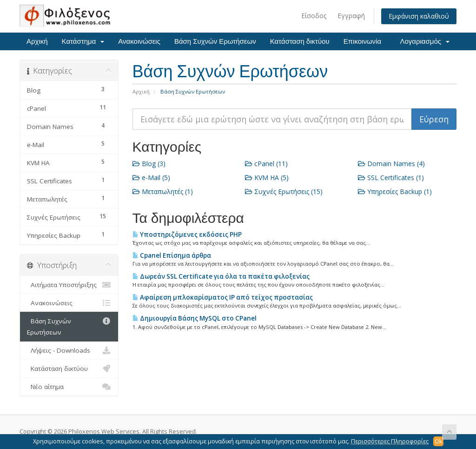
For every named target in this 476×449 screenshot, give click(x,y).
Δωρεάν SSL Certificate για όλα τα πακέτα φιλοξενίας (221, 276)
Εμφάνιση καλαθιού (419, 16)
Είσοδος (314, 16)
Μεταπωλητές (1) (163, 191)
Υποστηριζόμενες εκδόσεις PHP (187, 235)
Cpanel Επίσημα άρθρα (172, 255)
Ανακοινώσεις (139, 41)
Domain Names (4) (391, 164)
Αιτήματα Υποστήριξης (69, 285)
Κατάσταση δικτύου (300, 41)
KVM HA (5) (267, 178)
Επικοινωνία (362, 41)
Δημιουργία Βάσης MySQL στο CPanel (195, 318)
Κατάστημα (83, 41)
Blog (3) (149, 164)
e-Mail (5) (151, 178)
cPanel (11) (266, 164)
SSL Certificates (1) (391, 178)
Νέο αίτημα (69, 387)
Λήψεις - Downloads (69, 350)
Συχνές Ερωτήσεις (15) (284, 191)
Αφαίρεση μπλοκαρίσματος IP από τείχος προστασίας (223, 297)
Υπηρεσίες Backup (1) (395, 191)
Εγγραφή (351, 16)
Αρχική (37, 41)
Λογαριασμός (425, 41)
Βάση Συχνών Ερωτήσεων (215, 41)
